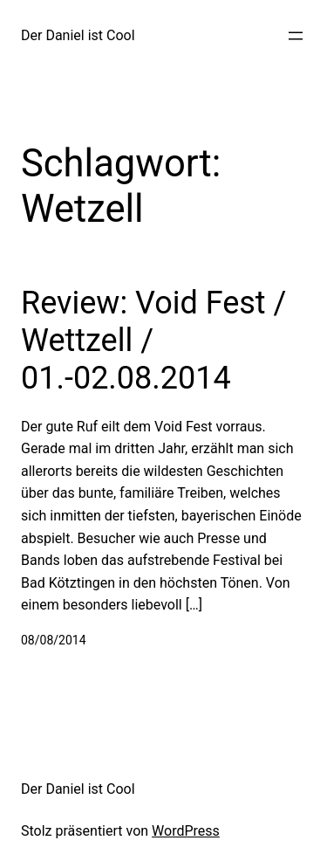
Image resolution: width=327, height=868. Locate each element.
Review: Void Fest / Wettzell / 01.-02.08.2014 (153, 341)
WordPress (186, 831)
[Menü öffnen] (296, 36)
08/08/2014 (54, 640)
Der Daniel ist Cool (78, 35)
